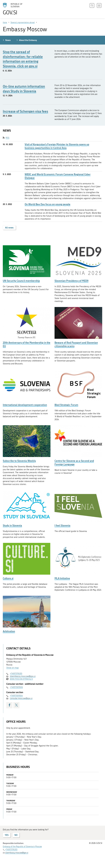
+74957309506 (16, 687)
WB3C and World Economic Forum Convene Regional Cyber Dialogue (58, 176)
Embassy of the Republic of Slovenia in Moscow (22, 847)
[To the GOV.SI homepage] (17, 9)
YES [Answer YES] (7, 835)
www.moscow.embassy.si (21, 679)
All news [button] (9, 228)
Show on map (12, 668)
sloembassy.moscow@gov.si (23, 676)
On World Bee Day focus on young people (48, 204)
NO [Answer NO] (16, 835)
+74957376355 (16, 674)
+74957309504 (16, 696)
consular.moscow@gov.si (21, 698)
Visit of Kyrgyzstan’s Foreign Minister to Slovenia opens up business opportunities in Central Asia (57, 146)
